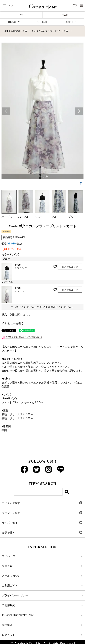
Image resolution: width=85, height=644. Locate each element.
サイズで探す (10, 523)
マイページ (8, 556)
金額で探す (8, 533)
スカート (27, 31)
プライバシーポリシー (15, 595)
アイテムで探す (11, 503)
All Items (15, 31)
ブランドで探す (11, 513)
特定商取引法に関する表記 (18, 615)
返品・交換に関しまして (16, 315)
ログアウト (8, 635)
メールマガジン (11, 576)
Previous (6, 111)
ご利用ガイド (10, 586)
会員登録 (7, 566)
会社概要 (7, 625)
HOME (5, 31)
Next (79, 111)
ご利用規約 (8, 605)
